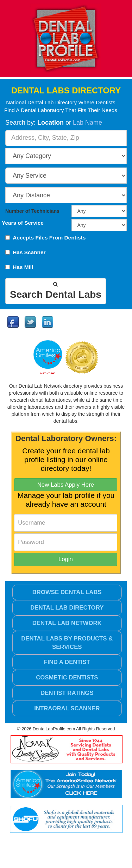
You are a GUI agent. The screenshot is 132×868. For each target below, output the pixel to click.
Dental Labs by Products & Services (67, 643)
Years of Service (23, 223)
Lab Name (87, 123)
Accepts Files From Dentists (49, 238)
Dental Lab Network (67, 623)
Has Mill (23, 267)
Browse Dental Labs (67, 592)
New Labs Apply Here (66, 485)
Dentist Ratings (67, 693)
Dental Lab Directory (67, 608)
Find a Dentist (67, 662)
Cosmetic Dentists (67, 678)
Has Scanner (29, 252)
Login (66, 559)
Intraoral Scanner (67, 708)
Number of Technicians (32, 211)
